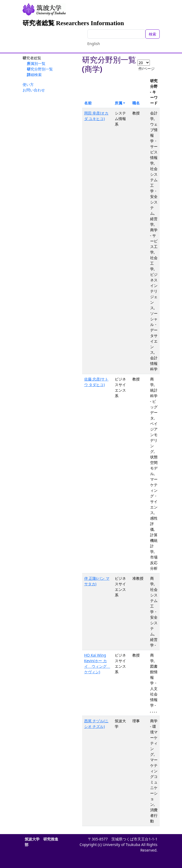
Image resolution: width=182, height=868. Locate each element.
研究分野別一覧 (40, 69)
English (94, 44)
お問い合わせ (34, 90)
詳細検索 (34, 75)
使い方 (28, 84)
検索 (153, 34)
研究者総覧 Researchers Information (73, 23)
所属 (118, 103)
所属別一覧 (36, 63)
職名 (136, 103)
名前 (88, 103)
